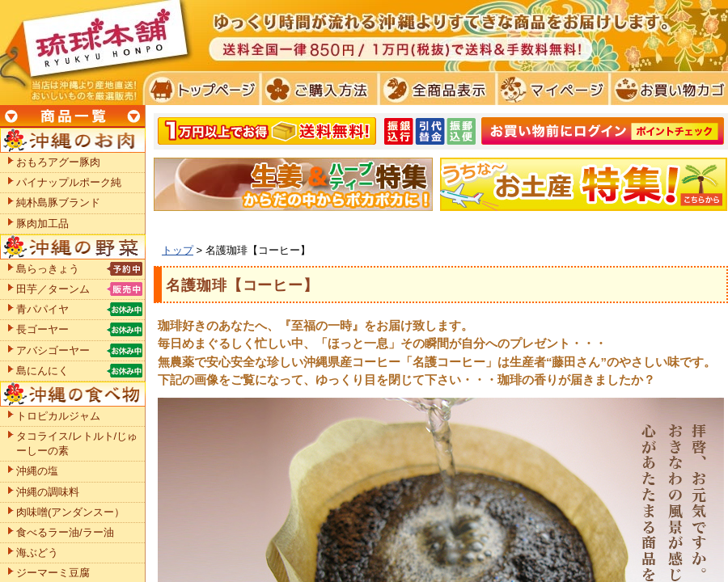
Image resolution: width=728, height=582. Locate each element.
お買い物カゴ (667, 89)
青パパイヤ (42, 309)
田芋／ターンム (53, 289)
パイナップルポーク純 (69, 182)
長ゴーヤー (42, 329)
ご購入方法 (317, 89)
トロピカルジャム (58, 416)
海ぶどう (37, 552)
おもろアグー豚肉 (58, 162)
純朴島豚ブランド (58, 202)
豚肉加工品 (42, 224)
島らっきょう (48, 269)
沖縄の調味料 (48, 492)
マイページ (550, 89)
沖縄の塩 (37, 471)
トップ (178, 250)
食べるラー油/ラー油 (65, 532)
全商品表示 (434, 89)
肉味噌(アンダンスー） (70, 512)
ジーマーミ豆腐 (53, 573)
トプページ (201, 89)
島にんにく (42, 371)
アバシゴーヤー (53, 350)
